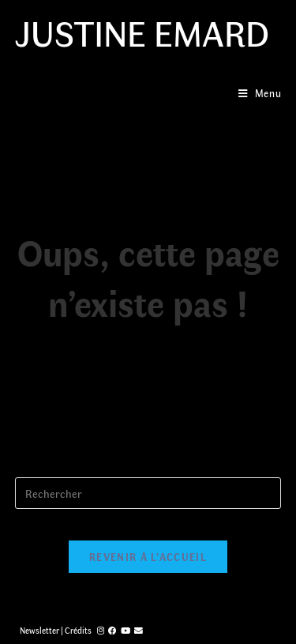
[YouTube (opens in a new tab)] (126, 630)
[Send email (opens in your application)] (139, 630)
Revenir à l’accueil (148, 557)
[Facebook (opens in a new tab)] (112, 630)
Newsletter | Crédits (56, 630)
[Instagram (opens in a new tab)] (101, 630)
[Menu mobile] (260, 93)
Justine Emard (142, 32)
